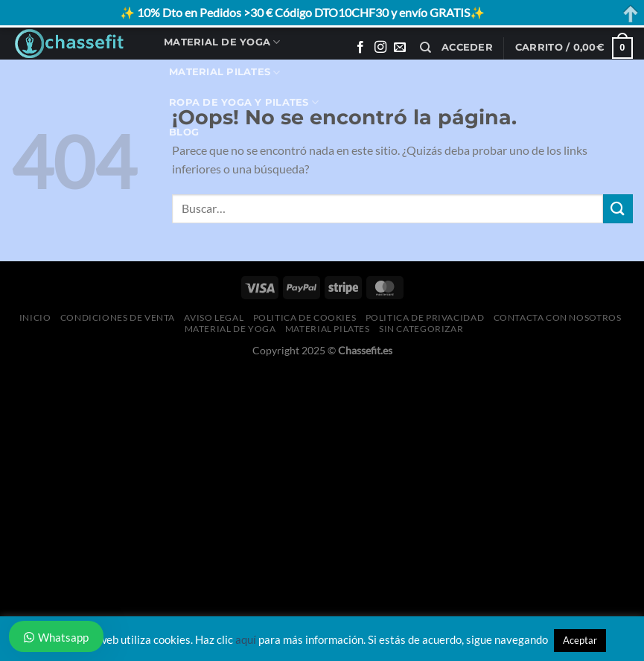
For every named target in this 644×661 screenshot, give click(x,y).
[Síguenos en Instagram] (380, 48)
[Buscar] (425, 48)
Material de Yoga (222, 42)
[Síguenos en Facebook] (360, 48)
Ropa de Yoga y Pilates (244, 102)
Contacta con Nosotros (558, 317)
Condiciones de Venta (118, 317)
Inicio (35, 317)
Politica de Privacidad (425, 317)
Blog (184, 132)
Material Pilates (225, 73)
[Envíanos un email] (400, 48)
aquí (246, 639)
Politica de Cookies (305, 317)
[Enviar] (618, 209)
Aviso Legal (214, 317)
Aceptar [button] (580, 640)
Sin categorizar (421, 329)
